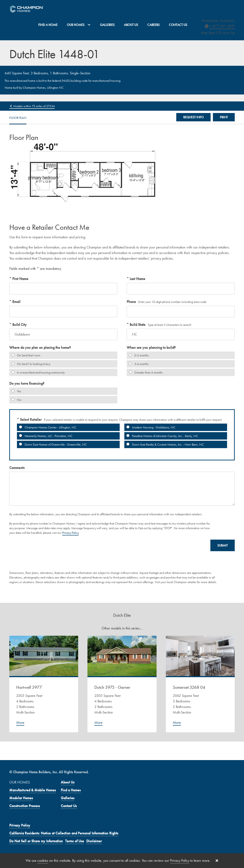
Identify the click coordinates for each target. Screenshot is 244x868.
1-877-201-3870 (222, 26)
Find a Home (48, 25)
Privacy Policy (70, 533)
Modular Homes (21, 798)
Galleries (107, 25)
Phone (131, 302)
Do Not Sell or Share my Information (36, 841)
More (20, 722)
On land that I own (25, 355)
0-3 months (138, 355)
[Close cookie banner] (217, 861)
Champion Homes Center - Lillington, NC (47, 427)
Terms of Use (75, 841)
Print (224, 117)
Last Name (137, 279)
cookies (43, 860)
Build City (19, 325)
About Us (131, 25)
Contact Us (178, 25)
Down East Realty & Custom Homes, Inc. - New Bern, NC (164, 444)
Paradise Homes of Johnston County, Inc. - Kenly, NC (161, 436)
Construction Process (25, 806)
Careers (153, 25)
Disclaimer (94, 841)
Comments (17, 468)
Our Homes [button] (79, 25)
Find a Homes (71, 790)
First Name (20, 279)
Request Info (193, 117)
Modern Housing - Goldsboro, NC (150, 427)
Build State (137, 325)
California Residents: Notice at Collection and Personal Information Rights (64, 833)
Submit (223, 545)
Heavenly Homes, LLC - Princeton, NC (45, 436)
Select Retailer (30, 420)
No (15, 400)
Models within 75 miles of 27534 (32, 106)
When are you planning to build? (151, 348)
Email (16, 302)
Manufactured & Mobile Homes (33, 790)
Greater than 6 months (145, 372)
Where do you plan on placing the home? (40, 348)
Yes (15, 391)
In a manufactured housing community (37, 372)
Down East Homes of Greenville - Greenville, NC (52, 444)
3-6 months (138, 364)
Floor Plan (18, 118)
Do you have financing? (27, 383)
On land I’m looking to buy (30, 364)
